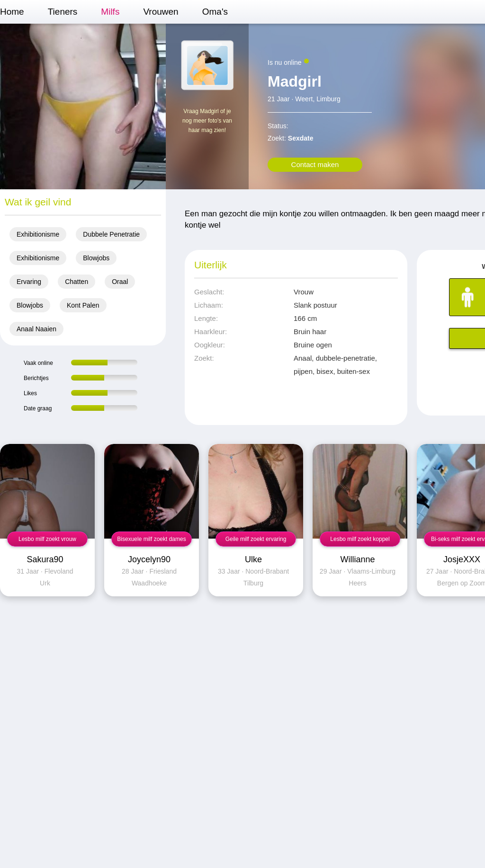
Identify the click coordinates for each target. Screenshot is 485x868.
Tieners (63, 12)
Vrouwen (161, 12)
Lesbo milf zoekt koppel (360, 539)
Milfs (110, 12)
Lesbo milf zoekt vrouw (47, 539)
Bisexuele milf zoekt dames (151, 539)
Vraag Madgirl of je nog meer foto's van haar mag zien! (207, 121)
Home (12, 12)
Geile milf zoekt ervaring (256, 539)
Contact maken (315, 164)
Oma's (215, 12)
